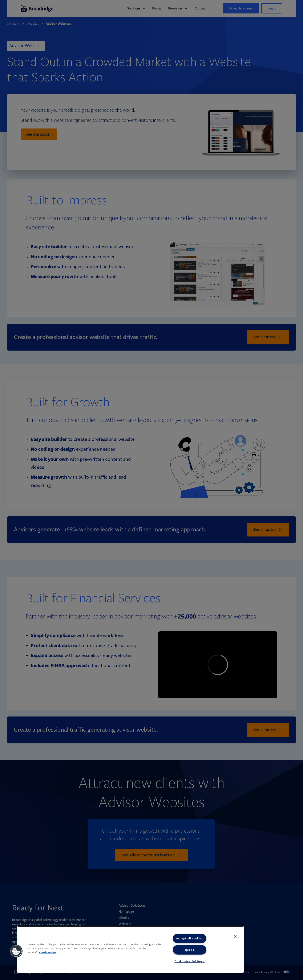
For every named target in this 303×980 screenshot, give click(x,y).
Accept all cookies (190, 938)
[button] (16, 951)
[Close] (235, 936)
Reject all (190, 950)
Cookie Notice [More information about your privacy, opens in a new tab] (47, 952)
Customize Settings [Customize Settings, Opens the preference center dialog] (189, 961)
